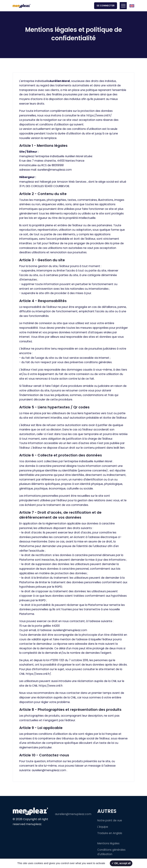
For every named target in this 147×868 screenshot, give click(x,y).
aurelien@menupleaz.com (55, 170)
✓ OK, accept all (121, 863)
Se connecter (106, 6)
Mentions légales (108, 843)
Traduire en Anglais (110, 833)
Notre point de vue (110, 820)
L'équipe (103, 827)
